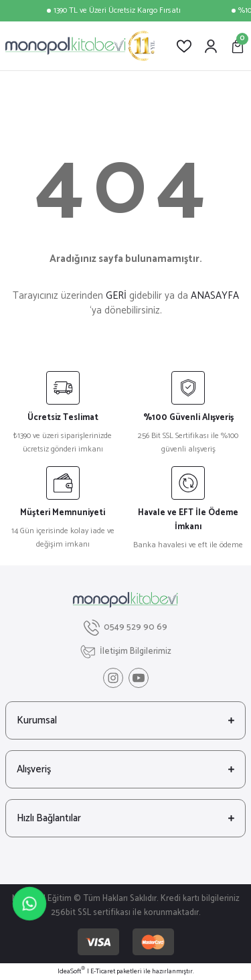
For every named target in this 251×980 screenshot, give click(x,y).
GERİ (116, 296)
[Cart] (238, 46)
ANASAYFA (215, 296)
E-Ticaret (103, 972)
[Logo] (80, 46)
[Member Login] (211, 46)
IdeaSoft (71, 972)
